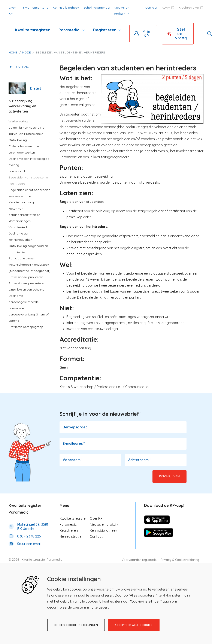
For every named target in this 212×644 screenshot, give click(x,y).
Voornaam (73, 460)
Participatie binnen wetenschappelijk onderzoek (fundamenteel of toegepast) (29, 265)
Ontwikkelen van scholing (27, 289)
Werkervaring (18, 121)
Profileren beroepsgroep (26, 327)
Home (13, 52)
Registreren (105, 30)
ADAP (166, 8)
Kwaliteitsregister (32, 30)
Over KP (96, 518)
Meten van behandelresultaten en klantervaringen (24, 215)
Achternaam (140, 460)
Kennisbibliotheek (66, 8)
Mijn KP (146, 34)
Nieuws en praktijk (104, 524)
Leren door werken (22, 152)
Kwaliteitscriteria (36, 8)
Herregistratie (70, 536)
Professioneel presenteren (27, 283)
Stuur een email (29, 544)
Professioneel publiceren (26, 277)
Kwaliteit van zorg (21, 202)
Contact (151, 8)
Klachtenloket (189, 8)
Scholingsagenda (97, 8)
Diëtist (36, 88)
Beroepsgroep (75, 427)
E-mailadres (74, 443)
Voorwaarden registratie (139, 560)
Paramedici (69, 30)
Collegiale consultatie (24, 146)
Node (27, 52)
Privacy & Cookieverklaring (180, 560)
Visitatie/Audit (19, 227)
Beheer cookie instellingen (76, 625)
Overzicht (25, 67)
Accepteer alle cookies (134, 625)
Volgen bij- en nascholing (26, 128)
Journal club (17, 171)
